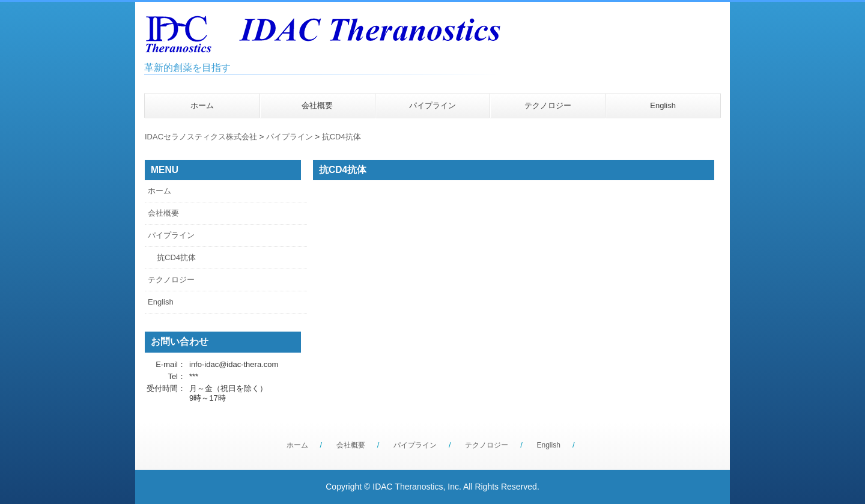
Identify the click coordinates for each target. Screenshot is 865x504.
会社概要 (317, 105)
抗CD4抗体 (341, 137)
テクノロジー (548, 105)
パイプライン (432, 105)
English (663, 105)
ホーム (202, 105)
